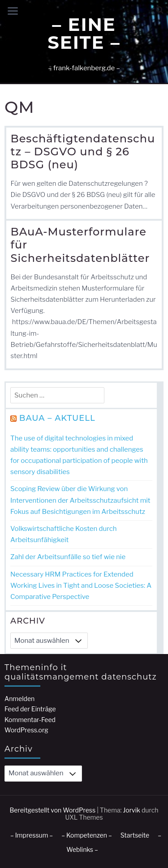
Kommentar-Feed (30, 720)
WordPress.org (26, 730)
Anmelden (19, 699)
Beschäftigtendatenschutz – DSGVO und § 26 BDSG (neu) (83, 152)
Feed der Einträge (30, 709)
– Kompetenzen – (87, 835)
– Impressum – (32, 835)
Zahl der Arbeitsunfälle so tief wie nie (68, 557)
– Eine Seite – (84, 33)
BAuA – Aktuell (57, 418)
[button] (160, 10)
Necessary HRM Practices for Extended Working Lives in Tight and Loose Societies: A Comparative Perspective (81, 586)
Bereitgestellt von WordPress (53, 810)
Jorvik (131, 810)
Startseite (135, 835)
